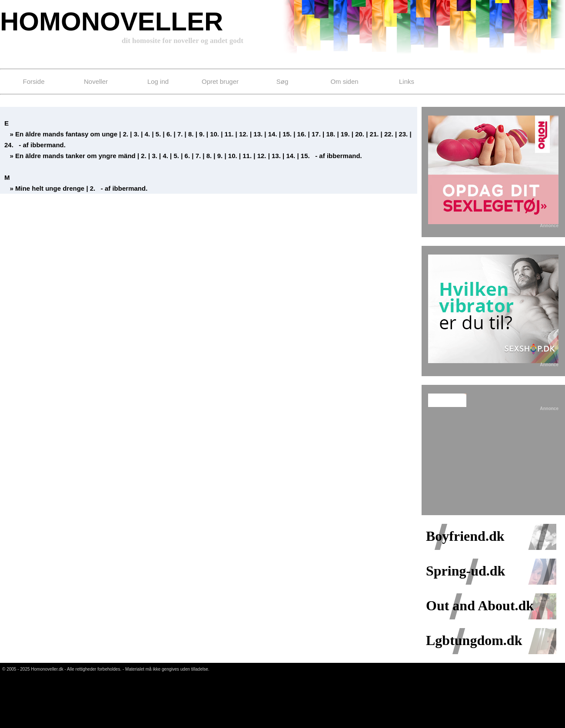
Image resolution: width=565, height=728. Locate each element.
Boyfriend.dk (465, 530)
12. (244, 134)
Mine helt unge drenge (51, 188)
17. (316, 134)
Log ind (158, 81)
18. (331, 134)
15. (287, 134)
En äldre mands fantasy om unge (66, 134)
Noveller (96, 81)
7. (180, 134)
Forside (33, 81)
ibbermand (47, 145)
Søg (282, 81)
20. (360, 134)
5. (158, 134)
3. (137, 134)
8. (191, 134)
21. (374, 134)
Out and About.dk (480, 600)
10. (214, 134)
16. (302, 134)
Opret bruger (220, 81)
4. (148, 134)
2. (126, 134)
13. (258, 134)
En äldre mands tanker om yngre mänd (75, 156)
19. (345, 134)
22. (389, 134)
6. (169, 134)
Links (407, 81)
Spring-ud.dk (465, 565)
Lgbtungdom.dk (474, 635)
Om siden (344, 81)
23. (403, 134)
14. (273, 134)
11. (229, 134)
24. (9, 145)
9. (202, 134)
